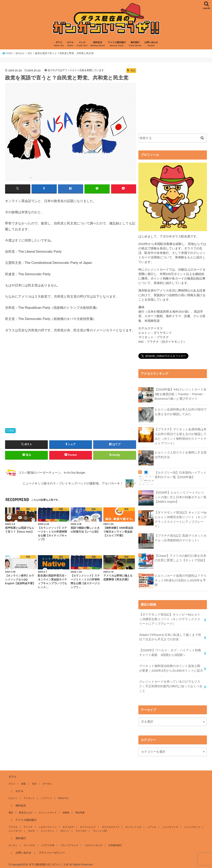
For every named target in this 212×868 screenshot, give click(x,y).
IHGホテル (62, 795)
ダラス (59, 44)
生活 (34, 781)
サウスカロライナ (109, 824)
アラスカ (13, 824)
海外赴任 (98, 44)
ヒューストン (47, 828)
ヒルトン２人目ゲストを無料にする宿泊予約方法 (181, 454)
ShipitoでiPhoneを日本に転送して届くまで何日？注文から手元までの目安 (170, 636)
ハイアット (46, 795)
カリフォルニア (86, 824)
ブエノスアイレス (68, 842)
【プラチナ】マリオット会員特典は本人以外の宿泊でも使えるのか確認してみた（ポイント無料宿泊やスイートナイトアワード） (181, 436)
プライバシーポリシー (51, 850)
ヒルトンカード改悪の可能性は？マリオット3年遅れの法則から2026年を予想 (181, 579)
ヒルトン (13, 795)
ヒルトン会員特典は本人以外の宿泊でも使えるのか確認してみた (181, 412)
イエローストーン (47, 824)
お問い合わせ (151, 44)
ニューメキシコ (189, 824)
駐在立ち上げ (25, 810)
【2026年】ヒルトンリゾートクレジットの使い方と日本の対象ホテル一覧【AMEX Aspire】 (181, 497)
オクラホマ (67, 824)
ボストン (64, 828)
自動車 (65, 810)
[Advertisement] (71, 379)
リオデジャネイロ (92, 842)
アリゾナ (28, 824)
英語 (12, 431)
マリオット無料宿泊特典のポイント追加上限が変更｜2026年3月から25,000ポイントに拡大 (171, 666)
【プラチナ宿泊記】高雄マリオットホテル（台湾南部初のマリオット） (181, 537)
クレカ (82, 44)
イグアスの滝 (47, 842)
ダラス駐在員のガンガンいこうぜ (49, 862)
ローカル (46, 781)
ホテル (70, 44)
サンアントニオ (132, 824)
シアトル (150, 824)
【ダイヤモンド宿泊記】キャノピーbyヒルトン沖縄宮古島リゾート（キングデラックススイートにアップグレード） (181, 519)
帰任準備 (79, 810)
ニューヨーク (15, 828)
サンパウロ (29, 842)
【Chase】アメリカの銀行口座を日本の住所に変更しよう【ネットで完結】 (181, 557)
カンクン (13, 842)
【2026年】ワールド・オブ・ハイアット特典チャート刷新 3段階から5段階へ (170, 651)
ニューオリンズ (168, 824)
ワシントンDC (98, 828)
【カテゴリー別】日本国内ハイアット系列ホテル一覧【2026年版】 (181, 474)
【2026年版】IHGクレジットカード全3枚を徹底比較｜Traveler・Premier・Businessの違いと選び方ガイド (180, 394)
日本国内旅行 (114, 842)
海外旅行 (135, 44)
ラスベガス (80, 828)
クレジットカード (47, 810)
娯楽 (23, 781)
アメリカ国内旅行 (117, 44)
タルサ (31, 828)
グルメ (12, 781)
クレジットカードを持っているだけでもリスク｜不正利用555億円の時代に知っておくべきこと (171, 684)
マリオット (29, 795)
